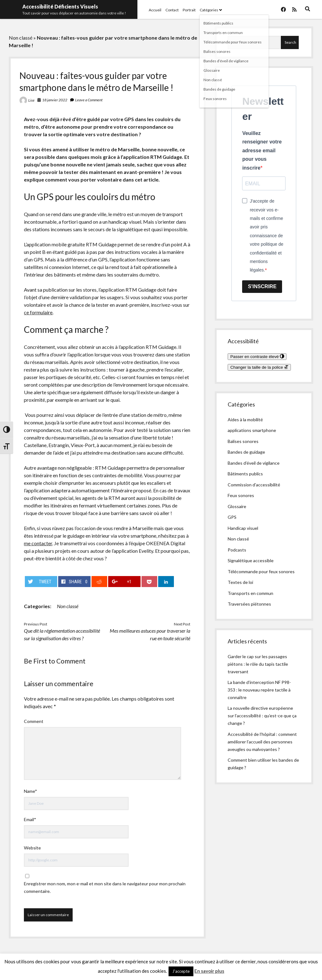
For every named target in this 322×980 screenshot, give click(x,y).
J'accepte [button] (181, 971)
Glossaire (237, 506)
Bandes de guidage (246, 452)
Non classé (21, 38)
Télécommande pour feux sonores (261, 571)
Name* (31, 791)
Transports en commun (250, 593)
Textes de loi (240, 582)
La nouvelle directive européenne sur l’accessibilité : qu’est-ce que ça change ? (262, 716)
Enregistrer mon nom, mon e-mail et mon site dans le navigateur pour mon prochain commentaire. (105, 887)
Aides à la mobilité (245, 420)
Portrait (189, 10)
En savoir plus (209, 971)
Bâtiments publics (245, 474)
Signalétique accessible (251, 560)
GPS (232, 517)
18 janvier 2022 (55, 100)
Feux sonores (241, 495)
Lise (31, 100)
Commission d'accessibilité (254, 485)
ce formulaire (38, 312)
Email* (30, 819)
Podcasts (237, 550)
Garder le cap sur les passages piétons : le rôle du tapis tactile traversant (258, 664)
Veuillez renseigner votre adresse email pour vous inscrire (262, 151)
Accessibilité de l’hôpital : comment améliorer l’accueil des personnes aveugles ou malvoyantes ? (262, 742)
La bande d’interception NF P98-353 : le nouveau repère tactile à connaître (259, 690)
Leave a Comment (89, 100)
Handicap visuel (243, 528)
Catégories (209, 10)
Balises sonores (243, 441)
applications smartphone (252, 430)
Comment (34, 721)
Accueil (155, 10)
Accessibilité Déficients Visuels (60, 6)
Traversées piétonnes (249, 604)
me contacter (38, 543)
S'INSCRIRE (262, 286)
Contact (172, 10)
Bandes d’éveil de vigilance (254, 463)
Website (32, 848)
